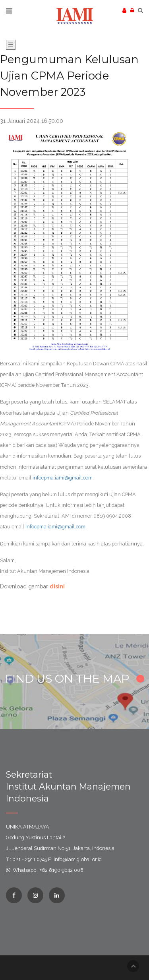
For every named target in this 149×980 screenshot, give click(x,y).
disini (57, 586)
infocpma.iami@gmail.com (63, 478)
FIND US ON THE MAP (75, 679)
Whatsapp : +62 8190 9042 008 (48, 870)
